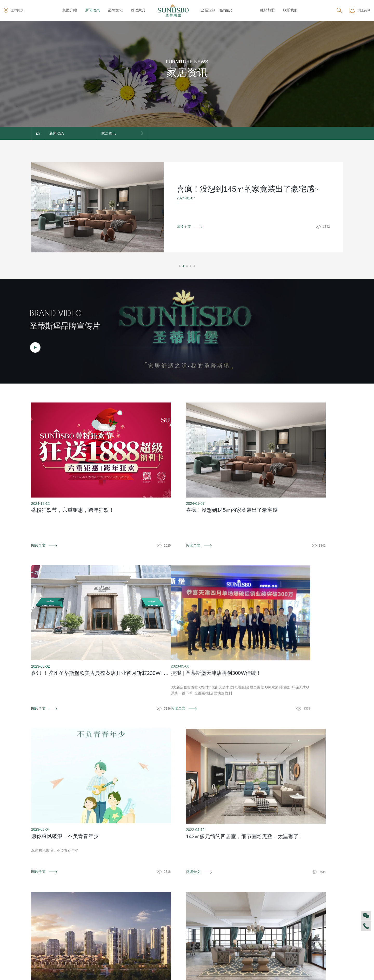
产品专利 (131, 913)
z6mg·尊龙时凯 (244, 10)
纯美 (174, 952)
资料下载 (187, 859)
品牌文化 (115, 10)
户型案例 (270, 913)
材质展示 (270, 921)
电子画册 (131, 921)
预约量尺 (226, 10)
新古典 (176, 944)
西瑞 (174, 905)
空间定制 (270, 905)
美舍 (174, 936)
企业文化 (38, 905)
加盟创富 (317, 905)
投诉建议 (291, 859)
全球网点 (14, 10)
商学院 (37, 921)
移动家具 (138, 10)
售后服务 (224, 897)
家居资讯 (85, 905)
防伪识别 (83, 859)
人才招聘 (38, 913)
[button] (180, 266)
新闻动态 (92, 10)
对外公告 (85, 897)
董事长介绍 (40, 936)
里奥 (174, 921)
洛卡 (174, 929)
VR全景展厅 (41, 929)
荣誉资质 (131, 905)
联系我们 (290, 10)
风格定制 (270, 897)
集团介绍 (70, 10)
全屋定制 (208, 10)
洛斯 (174, 913)
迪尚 (174, 897)
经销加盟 (268, 10)
